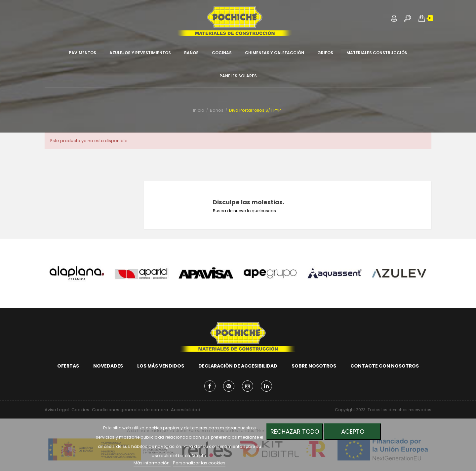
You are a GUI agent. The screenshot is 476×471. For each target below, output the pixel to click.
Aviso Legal (57, 410)
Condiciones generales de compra (130, 410)
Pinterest (229, 386)
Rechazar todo (295, 432)
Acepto (353, 432)
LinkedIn (266, 386)
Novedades (108, 366)
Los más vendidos (161, 366)
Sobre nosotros (314, 366)
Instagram (248, 386)
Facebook (210, 386)
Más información (152, 463)
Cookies (80, 410)
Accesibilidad (186, 410)
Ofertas (68, 366)
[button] (422, 18)
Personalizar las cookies (199, 463)
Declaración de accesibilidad (238, 366)
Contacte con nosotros (385, 366)
